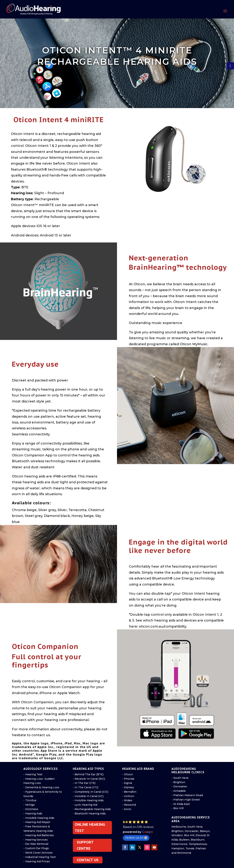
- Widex (127, 800)
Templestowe (198, 844)
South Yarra (195, 827)
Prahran (201, 848)
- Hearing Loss (33, 779)
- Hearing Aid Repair (37, 822)
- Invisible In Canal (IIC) (88, 796)
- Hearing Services (36, 840)
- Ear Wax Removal (36, 844)
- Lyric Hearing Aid (85, 805)
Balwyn (205, 831)
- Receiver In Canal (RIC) (89, 779)
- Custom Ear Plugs (36, 848)
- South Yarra (180, 778)
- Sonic (127, 809)
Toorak (190, 848)
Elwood (201, 835)
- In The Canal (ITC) (86, 787)
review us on (136, 838)
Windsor (177, 835)
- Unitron (128, 796)
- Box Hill (178, 808)
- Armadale (179, 791)
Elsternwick (179, 844)
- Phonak (128, 779)
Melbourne (179, 827)
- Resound (129, 805)
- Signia (127, 783)
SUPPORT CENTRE (85, 845)
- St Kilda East (181, 804)
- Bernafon (129, 792)
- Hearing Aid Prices (37, 861)
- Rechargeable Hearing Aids (92, 809)
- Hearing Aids (33, 814)
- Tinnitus (30, 800)
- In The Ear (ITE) (84, 783)
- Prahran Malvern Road (187, 795)
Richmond (184, 853)
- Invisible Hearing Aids (39, 818)
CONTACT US (88, 860)
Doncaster (192, 831)
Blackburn (198, 840)
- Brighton (178, 782)
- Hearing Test (33, 774)
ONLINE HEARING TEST (90, 828)
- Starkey (128, 787)
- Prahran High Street (186, 800)
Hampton (178, 848)
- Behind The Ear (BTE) (88, 774)
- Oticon (128, 774)
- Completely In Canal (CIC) (90, 792)
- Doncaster (179, 786)
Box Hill (189, 835)
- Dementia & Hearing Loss (41, 787)
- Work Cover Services (38, 853)
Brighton (177, 831)
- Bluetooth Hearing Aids (89, 814)
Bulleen (184, 840)
